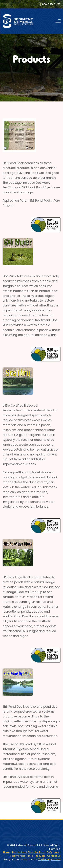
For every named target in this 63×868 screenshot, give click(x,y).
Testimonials (17, 856)
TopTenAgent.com (49, 859)
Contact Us (54, 856)
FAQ (49, 852)
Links (56, 852)
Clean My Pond (36, 852)
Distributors (19, 852)
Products (40, 856)
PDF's (30, 856)
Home (7, 852)
